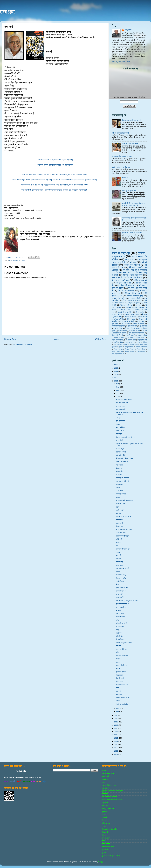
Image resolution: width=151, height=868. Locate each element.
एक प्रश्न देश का (121, 672)
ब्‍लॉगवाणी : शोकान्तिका (141, 347)
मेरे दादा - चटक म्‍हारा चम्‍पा (133, 275)
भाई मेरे (118, 488)
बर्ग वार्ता (104, 815)
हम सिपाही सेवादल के (122, 685)
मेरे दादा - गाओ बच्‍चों (126, 305)
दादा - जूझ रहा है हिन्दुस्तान (120, 345)
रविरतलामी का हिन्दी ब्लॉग (109, 829)
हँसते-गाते (119, 633)
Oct (118, 384)
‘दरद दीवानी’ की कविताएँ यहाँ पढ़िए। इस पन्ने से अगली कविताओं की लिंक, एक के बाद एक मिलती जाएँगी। (55, 190)
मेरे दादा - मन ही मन (123, 283)
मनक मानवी (119, 523)
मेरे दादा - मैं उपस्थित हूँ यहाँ (135, 296)
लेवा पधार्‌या (119, 465)
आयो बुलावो (119, 484)
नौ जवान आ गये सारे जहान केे (125, 500)
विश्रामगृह (119, 468)
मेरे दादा (133, 262)
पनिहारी (118, 659)
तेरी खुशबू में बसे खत (108, 809)
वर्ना (117, 546)
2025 (116, 368)
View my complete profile (121, 62)
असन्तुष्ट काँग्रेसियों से (122, 481)
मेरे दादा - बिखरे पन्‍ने (118, 298)
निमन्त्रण (119, 418)
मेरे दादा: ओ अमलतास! (126, 290)
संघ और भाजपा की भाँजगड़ (137, 333)
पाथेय (117, 652)
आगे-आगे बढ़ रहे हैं (121, 623)
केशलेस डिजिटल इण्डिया (118, 326)
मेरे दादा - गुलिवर (141, 349)
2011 (116, 741)
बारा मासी (119, 691)
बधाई (117, 630)
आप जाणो (119, 513)
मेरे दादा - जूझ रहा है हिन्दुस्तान (135, 270)
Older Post (101, 339)
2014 (116, 732)
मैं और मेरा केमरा (141, 352)
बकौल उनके (119, 565)
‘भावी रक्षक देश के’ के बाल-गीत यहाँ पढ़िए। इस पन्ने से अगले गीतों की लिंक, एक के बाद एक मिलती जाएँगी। (55, 185)
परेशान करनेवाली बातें (117, 340)
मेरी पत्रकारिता (140, 312)
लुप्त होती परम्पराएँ (130, 342)
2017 (116, 725)
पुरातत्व (121, 347)
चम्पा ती (118, 701)
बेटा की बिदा (119, 562)
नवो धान (118, 646)
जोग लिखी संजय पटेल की (109, 797)
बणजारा (118, 572)
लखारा (118, 552)
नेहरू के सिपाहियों (121, 578)
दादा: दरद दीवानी (134, 345)
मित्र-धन (104, 820)
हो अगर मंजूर (120, 526)
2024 (116, 371)
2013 (116, 735)
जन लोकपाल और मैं (134, 298)
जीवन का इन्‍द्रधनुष (121, 253)
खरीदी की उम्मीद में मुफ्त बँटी (130, 144)
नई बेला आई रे (120, 510)
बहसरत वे (125, 178)
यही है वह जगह (106, 823)
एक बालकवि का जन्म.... (123, 588)
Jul (118, 393)
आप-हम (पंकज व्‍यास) (108, 773)
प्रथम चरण (119, 681)
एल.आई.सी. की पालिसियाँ (125, 312)
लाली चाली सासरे (121, 533)
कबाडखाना (105, 779)
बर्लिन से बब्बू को (141, 280)
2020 (116, 715)
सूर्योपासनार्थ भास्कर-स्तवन (124, 399)
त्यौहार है (118, 559)
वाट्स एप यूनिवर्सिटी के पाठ (118, 354)
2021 (116, 381)
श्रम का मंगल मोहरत (122, 656)
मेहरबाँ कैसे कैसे (143, 340)
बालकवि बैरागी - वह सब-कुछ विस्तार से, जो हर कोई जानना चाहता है (133, 204)
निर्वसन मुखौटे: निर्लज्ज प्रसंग (125, 458)
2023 (116, 375)
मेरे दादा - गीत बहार (118, 349)
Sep (118, 387)
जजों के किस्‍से (140, 338)
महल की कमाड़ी (120, 617)
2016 (116, 728)
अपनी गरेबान (129, 260)
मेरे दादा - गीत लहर (130, 349)
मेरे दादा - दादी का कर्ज (117, 352)
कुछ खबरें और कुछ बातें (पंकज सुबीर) (113, 791)
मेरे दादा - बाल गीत (117, 314)
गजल (139, 342)
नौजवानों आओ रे (121, 591)
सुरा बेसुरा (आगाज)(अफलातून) (111, 856)
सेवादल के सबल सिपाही (123, 698)
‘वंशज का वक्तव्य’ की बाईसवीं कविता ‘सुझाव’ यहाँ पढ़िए (55, 160)
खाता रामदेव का (123, 331)
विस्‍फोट (104, 835)
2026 (116, 365)
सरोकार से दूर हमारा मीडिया (124, 643)
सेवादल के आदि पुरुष (122, 462)
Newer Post (10, 339)
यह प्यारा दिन (120, 471)
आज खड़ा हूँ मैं (120, 449)
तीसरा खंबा (105, 806)
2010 (116, 745)
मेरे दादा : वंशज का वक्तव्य (17, 261)
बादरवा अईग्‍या (120, 626)
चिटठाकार (105, 794)
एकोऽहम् (7, 12)
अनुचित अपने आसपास (132, 265)
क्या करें (118, 662)
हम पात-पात (141, 321)
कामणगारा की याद (121, 607)
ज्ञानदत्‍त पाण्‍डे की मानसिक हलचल (112, 800)
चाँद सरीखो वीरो (121, 455)
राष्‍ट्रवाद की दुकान (134, 303)
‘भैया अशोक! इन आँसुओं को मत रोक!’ (127, 601)
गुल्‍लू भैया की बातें (132, 326)
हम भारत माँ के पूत (121, 649)
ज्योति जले (119, 539)
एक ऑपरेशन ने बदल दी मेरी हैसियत (132, 233)
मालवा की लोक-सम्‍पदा (132, 314)
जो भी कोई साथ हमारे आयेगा (124, 530)
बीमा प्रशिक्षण (126, 324)
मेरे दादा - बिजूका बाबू (132, 293)
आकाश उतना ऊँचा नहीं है (123, 517)
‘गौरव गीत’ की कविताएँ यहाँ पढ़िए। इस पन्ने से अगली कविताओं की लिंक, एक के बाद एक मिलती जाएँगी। (55, 175)
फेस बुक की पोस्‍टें (129, 347)
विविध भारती (120, 491)
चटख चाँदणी (120, 440)
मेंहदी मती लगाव (120, 504)
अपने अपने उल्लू (121, 575)
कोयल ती (119, 542)
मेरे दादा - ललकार (125, 310)
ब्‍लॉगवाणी (104, 817)
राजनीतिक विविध (118, 342)
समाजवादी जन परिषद (108, 847)
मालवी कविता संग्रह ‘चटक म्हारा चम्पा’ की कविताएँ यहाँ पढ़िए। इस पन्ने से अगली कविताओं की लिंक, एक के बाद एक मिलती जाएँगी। (55, 180)
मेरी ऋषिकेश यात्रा (131, 340)
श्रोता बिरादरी (106, 844)
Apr (118, 711)
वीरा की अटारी (120, 678)
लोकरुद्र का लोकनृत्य (122, 478)
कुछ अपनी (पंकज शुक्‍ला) (109, 785)
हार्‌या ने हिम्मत (120, 431)
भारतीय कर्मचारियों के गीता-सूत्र (121, 167)
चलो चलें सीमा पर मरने (122, 568)
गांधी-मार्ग (129, 307)
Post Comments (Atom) (23, 344)
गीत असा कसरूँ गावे (122, 403)
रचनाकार (104, 826)
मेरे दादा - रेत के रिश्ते (135, 278)
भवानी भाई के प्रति (121, 427)
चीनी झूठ (145, 342)
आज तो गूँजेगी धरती (122, 665)
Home (56, 339)
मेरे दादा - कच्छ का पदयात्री (131, 300)
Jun (118, 397)
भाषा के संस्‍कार (118, 328)
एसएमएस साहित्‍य (142, 335)
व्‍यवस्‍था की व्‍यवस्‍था (130, 317)
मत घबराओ (119, 520)
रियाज (118, 584)
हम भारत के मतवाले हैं (122, 604)
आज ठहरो (119, 694)
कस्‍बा (103, 782)
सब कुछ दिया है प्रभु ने (123, 536)
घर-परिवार (130, 338)
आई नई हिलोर (120, 614)
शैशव (103, 841)
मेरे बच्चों (118, 610)
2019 (116, 719)
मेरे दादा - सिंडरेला (130, 352)
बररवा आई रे (120, 594)
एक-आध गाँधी (120, 597)
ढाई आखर (105, 803)
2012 (116, 738)
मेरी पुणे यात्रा (131, 319)
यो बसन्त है (119, 475)
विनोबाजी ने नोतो (121, 494)
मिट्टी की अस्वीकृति (122, 704)
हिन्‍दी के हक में (117, 278)
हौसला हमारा (120, 675)
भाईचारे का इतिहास (139, 324)
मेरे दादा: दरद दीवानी (124, 273)
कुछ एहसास (105, 788)
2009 (116, 748)
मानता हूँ (118, 555)
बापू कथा (139, 305)
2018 (116, 722)
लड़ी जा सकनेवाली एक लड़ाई (120, 133)
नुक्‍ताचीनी (105, 812)
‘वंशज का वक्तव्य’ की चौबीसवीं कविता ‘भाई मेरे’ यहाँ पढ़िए (55, 165)
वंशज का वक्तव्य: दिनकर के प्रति (132, 120)
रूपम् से (118, 424)
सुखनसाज (105, 850)
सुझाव (118, 507)
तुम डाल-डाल (143, 326)
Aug (118, 390)
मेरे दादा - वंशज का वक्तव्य (132, 328)
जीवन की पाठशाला (127, 285)
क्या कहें (118, 497)
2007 (116, 754)
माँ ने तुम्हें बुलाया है (121, 406)
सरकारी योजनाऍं (130, 335)
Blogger (101, 862)
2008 (116, 751)
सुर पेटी (104, 853)
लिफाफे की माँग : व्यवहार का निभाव (122, 156)
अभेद (117, 620)
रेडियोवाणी (105, 832)
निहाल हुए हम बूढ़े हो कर (129, 191)
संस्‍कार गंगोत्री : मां (117, 335)
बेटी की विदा (119, 636)
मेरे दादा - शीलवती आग (120, 280)
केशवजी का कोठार (119, 338)
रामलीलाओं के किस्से (128, 321)
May (118, 708)
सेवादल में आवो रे (121, 452)
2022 (116, 378)
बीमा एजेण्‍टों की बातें (135, 331)
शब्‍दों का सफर (106, 838)
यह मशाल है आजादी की (123, 549)
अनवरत (104, 770)
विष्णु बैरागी (128, 30)
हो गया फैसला (120, 639)
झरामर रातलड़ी (120, 409)
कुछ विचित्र (115, 324)
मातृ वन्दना (119, 434)
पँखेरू (118, 688)
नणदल (118, 668)
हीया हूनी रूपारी (120, 421)
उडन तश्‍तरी (105, 776)
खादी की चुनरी (120, 581)
